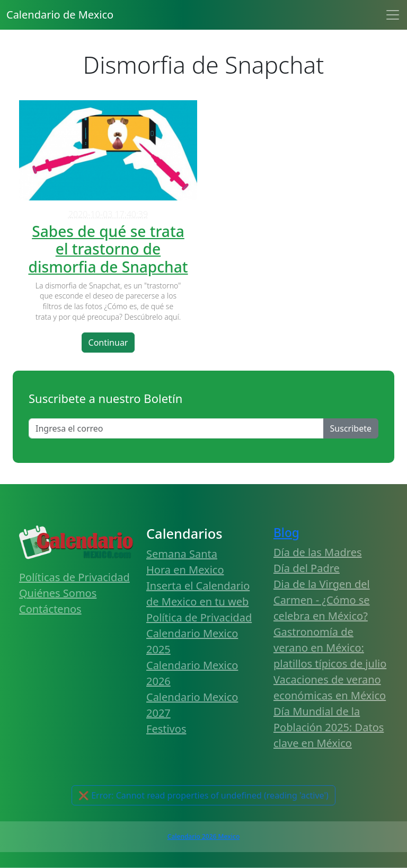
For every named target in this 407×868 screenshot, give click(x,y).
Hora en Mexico (185, 570)
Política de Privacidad (199, 617)
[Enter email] (176, 428)
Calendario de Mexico (60, 15)
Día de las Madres (318, 552)
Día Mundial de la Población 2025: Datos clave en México (329, 727)
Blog (286, 533)
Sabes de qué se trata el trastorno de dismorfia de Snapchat (108, 249)
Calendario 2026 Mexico (203, 836)
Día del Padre (307, 568)
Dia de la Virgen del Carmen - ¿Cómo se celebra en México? (322, 600)
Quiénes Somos (58, 593)
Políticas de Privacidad (74, 577)
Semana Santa (182, 554)
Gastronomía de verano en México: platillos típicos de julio (330, 648)
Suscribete (351, 428)
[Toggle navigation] (393, 15)
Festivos (166, 729)
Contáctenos (50, 609)
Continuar (108, 343)
